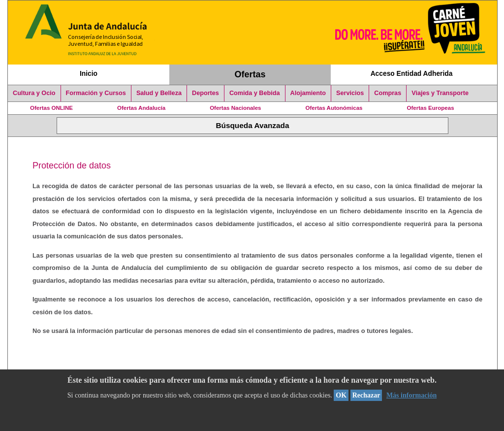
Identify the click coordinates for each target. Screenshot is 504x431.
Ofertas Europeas (431, 108)
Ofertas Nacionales (235, 108)
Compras (388, 93)
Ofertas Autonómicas (334, 108)
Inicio (89, 73)
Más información (411, 395)
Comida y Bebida (255, 93)
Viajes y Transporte (440, 93)
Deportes (205, 93)
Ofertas (250, 74)
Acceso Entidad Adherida (412, 73)
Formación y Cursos (96, 93)
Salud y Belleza (159, 93)
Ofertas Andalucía (141, 108)
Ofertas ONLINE (51, 108)
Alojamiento (308, 93)
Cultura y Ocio (34, 93)
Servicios (350, 93)
